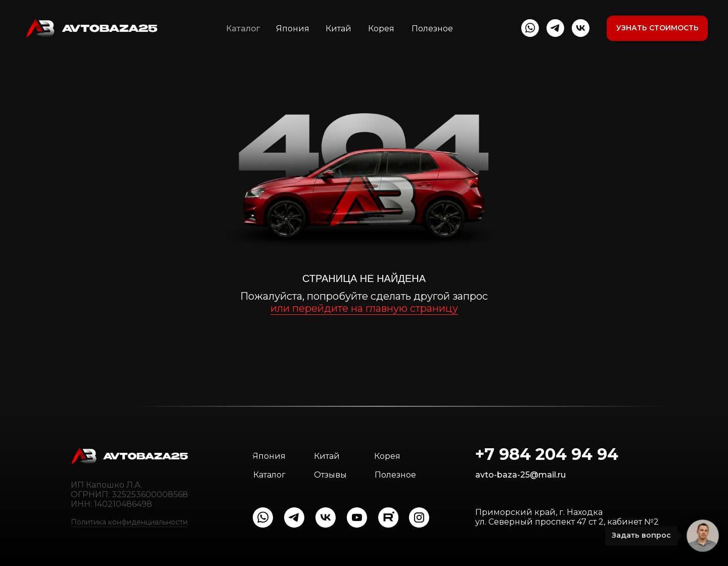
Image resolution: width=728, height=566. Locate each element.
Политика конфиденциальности (129, 522)
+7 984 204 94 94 (547, 454)
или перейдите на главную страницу (364, 308)
